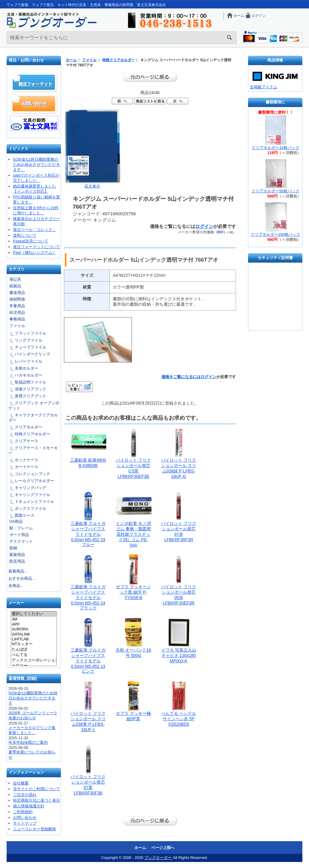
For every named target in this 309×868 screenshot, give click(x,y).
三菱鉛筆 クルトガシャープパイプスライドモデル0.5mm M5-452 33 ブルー (88, 534)
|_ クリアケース (23, 441)
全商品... (16, 586)
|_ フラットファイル (27, 333)
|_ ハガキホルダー (25, 375)
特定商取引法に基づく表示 (37, 800)
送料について (25, 235)
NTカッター (34, 644)
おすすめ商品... (22, 578)
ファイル (89, 60)
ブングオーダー (158, 858)
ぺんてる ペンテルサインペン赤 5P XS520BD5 (179, 719)
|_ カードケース (23, 467)
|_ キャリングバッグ (27, 488)
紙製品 (15, 286)
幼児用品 (17, 312)
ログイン (259, 16)
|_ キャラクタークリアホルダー (33, 418)
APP (34, 624)
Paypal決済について (31, 241)
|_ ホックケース (23, 460)
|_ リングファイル (25, 340)
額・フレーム (21, 528)
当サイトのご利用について (37, 789)
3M (34, 619)
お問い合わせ (34, 104)
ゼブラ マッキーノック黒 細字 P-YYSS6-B (133, 592)
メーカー (16, 603)
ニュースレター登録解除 (35, 829)
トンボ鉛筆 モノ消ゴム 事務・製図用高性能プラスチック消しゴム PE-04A (133, 534)
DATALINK (34, 634)
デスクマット (21, 541)
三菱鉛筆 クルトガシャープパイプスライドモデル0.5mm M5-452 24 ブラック (88, 597)
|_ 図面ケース (21, 515)
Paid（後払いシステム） (35, 253)
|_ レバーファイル (25, 361)
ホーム (239, 16)
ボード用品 (19, 535)
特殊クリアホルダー (119, 60)
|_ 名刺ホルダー (23, 368)
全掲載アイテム (264, 87)
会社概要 (21, 783)
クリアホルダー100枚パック (276, 234)
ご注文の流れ (25, 795)
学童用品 (17, 306)
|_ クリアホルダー (25, 427)
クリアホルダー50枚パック (275, 191)
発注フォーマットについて (37, 247)
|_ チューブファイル (27, 347)
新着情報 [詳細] (23, 678)
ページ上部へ (163, 848)
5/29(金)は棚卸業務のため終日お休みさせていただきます (33, 698)
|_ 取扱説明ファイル (27, 382)
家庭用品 (17, 555)
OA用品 (16, 521)
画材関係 (17, 299)
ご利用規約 (23, 812)
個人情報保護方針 (29, 806)
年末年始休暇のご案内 (28, 742)
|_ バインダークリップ (29, 354)
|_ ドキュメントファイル (31, 502)
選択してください (34, 614)
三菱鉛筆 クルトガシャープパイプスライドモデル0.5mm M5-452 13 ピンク (88, 661)
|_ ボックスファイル (27, 508)
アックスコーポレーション (34, 661)
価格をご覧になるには (181, 377)
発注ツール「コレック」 (35, 230)
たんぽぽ (34, 650)
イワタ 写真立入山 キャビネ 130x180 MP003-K (179, 655)
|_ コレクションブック (29, 474)
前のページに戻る (150, 77)
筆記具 (15, 279)
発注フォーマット (34, 83)
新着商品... (18, 571)
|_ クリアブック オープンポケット (34, 406)
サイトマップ (25, 823)
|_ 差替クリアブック (27, 396)
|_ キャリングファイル (29, 495)
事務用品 (17, 319)
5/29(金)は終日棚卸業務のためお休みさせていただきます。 (37, 164)
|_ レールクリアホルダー (31, 481)
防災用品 (17, 561)
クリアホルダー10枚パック (275, 148)
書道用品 (17, 293)
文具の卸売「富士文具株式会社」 (34, 123)
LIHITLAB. (34, 639)
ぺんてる (34, 655)
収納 (13, 548)
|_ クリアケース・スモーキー (33, 450)
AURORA (34, 629)
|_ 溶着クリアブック (27, 389)
